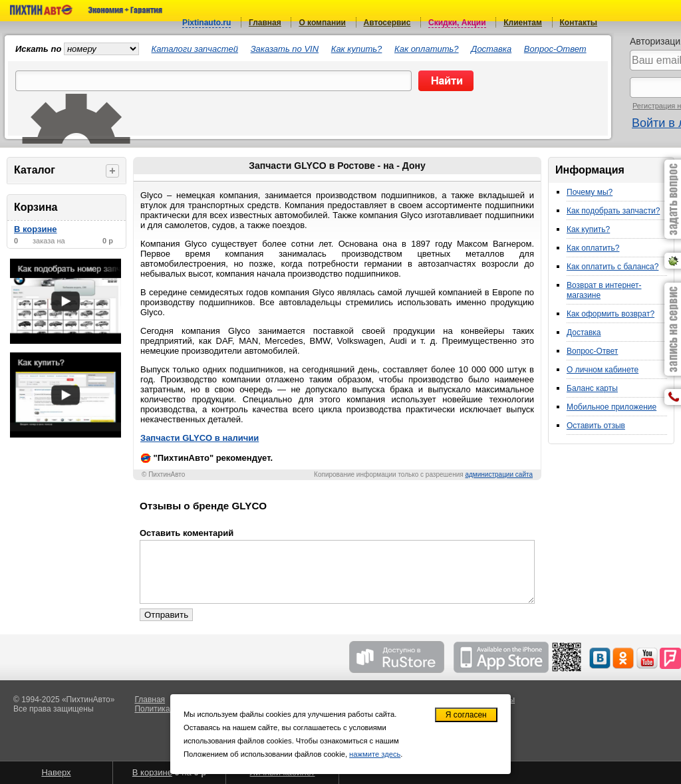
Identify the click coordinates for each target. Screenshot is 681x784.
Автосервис (387, 23)
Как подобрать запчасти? (613, 211)
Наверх (56, 772)
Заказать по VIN (285, 49)
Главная (265, 23)
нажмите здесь (375, 754)
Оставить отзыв (596, 426)
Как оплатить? (427, 49)
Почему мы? (590, 192)
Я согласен (466, 715)
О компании (322, 23)
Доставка (491, 49)
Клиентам (523, 23)
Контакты (579, 23)
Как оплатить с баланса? (613, 267)
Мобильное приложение (612, 407)
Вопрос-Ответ (555, 49)
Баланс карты (592, 388)
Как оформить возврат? (611, 314)
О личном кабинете (603, 370)
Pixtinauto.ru (206, 23)
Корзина (36, 207)
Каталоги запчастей (195, 49)
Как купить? (357, 49)
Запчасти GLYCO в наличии (200, 438)
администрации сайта (499, 474)
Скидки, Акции (457, 23)
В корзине (36, 229)
